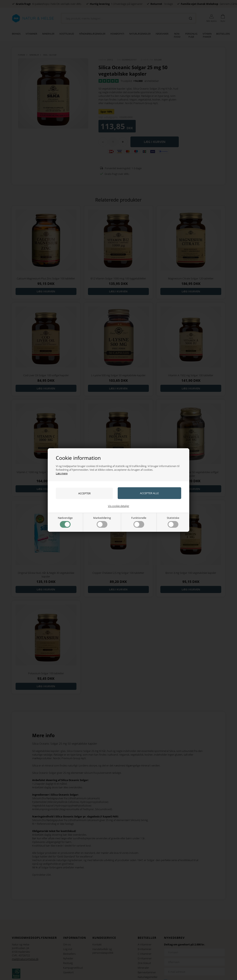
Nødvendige (65, 522)
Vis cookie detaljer (119, 506)
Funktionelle (139, 522)
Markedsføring (102, 522)
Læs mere (62, 473)
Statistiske (173, 522)
